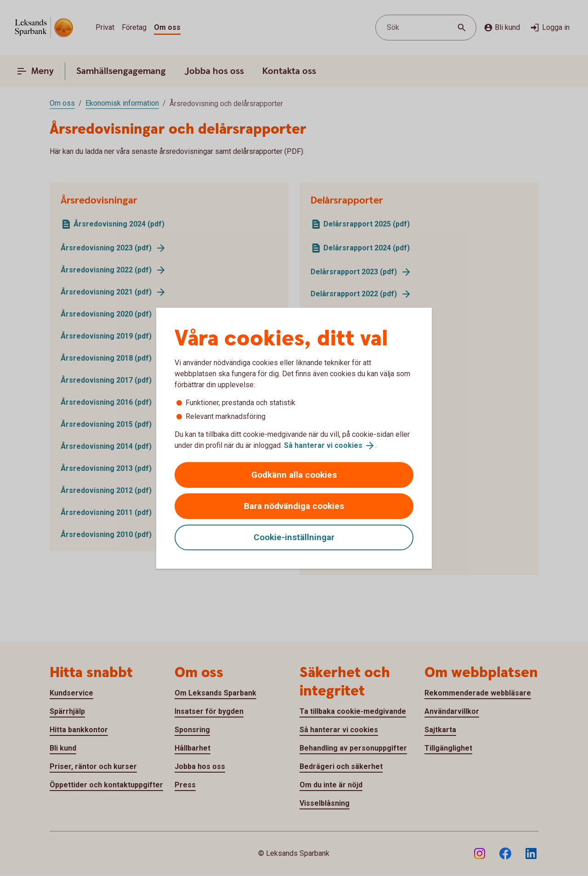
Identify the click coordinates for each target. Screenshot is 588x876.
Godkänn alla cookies (294, 475)
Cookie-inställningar (294, 537)
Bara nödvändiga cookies (294, 506)
